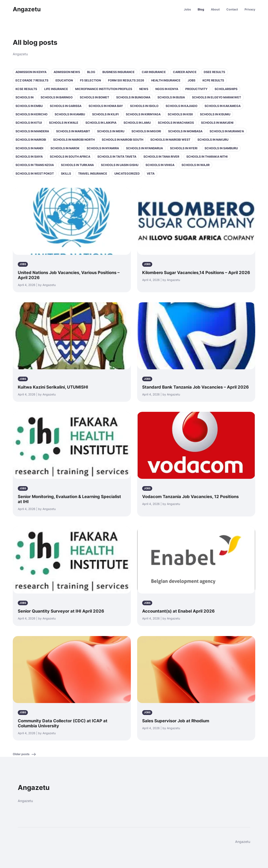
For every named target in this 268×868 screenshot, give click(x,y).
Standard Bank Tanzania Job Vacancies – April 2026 (195, 387)
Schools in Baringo (57, 97)
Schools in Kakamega (223, 106)
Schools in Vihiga (160, 165)
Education (64, 80)
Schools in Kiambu (70, 114)
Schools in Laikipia (101, 123)
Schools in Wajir (196, 165)
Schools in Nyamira (103, 148)
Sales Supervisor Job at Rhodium (176, 721)
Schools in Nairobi (31, 140)
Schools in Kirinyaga (143, 114)
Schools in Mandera (32, 131)
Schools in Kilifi (105, 114)
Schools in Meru (111, 131)
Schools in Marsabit (73, 131)
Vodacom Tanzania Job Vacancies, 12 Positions (190, 497)
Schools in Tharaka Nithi (207, 156)
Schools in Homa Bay (106, 106)
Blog (201, 9)
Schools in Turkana (77, 165)
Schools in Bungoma (133, 97)
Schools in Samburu (221, 148)
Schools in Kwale (64, 123)
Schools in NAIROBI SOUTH (122, 140)
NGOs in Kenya (167, 89)
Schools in (24, 97)
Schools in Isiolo (144, 106)
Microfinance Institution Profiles (104, 89)
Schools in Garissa (66, 106)
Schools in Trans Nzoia (35, 165)
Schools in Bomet (94, 97)
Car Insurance (154, 72)
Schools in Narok (65, 148)
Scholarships (226, 89)
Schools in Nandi (29, 148)
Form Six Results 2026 (126, 80)
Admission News (67, 72)
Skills (66, 173)
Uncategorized (127, 173)
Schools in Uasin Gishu (120, 165)
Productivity (196, 89)
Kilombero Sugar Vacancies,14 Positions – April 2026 (196, 273)
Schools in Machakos (176, 123)
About (215, 9)
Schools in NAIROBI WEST (170, 140)
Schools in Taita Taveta (117, 156)
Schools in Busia (171, 97)
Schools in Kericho (32, 114)
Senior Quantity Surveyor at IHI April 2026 (61, 611)
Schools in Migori (146, 131)
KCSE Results (26, 89)
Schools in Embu (29, 106)
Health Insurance (166, 80)
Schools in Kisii (180, 114)
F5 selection (90, 80)
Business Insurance (119, 72)
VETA (151, 173)
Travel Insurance (93, 173)
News (144, 89)
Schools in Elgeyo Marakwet (216, 97)
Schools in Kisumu (215, 114)
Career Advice (185, 72)
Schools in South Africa (70, 156)
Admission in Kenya (31, 72)
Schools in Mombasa (185, 131)
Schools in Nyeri (184, 148)
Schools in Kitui (29, 123)
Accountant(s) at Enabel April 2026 (178, 611)
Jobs (187, 9)
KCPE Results (213, 80)
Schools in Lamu (137, 123)
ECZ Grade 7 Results (32, 80)
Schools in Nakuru (213, 140)
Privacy (250, 9)
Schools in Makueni (217, 123)
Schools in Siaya (29, 156)
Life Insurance (56, 89)
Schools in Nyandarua (144, 148)
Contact (232, 9)
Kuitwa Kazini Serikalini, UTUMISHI (53, 387)
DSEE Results (214, 72)
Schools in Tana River (161, 156)
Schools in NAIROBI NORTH (74, 140)
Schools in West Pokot (35, 173)
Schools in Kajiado (182, 106)
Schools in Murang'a (227, 131)
